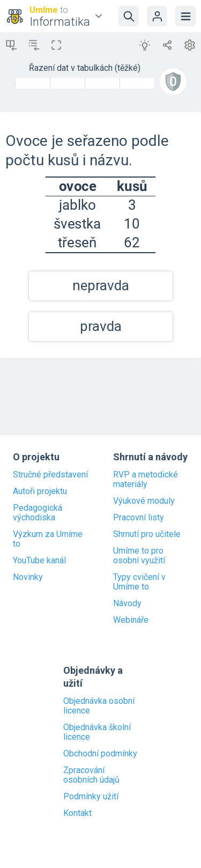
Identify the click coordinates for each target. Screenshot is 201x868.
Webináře (131, 620)
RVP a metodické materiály (146, 480)
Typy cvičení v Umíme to (139, 582)
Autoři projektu (40, 491)
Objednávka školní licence (97, 732)
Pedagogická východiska (38, 513)
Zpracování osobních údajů (91, 775)
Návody (127, 604)
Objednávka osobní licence (99, 706)
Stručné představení (50, 475)
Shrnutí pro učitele (147, 534)
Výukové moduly (144, 501)
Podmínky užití (91, 797)
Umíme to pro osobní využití (139, 556)
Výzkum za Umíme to (48, 539)
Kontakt (77, 813)
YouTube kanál (39, 561)
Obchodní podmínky (100, 754)
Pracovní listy (139, 518)
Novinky (28, 577)
